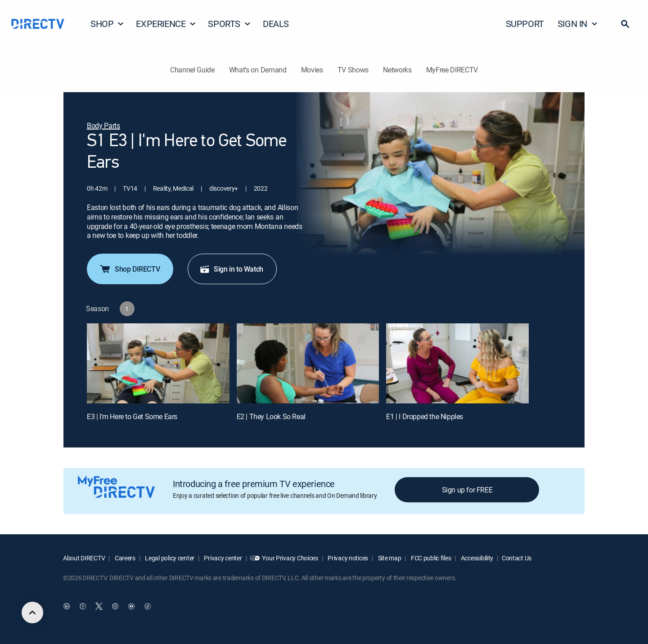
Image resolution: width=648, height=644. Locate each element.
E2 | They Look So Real (271, 416)
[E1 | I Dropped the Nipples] (457, 363)
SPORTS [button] (229, 24)
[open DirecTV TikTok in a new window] (148, 607)
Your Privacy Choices (290, 558)
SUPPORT (525, 24)
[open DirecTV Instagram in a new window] (115, 607)
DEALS (276, 24)
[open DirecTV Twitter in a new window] (99, 607)
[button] (625, 24)
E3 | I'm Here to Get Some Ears (132, 416)
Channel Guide (192, 70)
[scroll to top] (32, 613)
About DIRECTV (84, 558)
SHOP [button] (107, 24)
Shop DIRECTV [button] (129, 269)
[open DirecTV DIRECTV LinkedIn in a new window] (67, 607)
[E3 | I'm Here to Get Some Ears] (158, 363)
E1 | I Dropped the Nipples (425, 416)
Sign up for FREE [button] (467, 490)
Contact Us (517, 558)
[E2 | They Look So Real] (308, 363)
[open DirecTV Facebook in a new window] (83, 607)
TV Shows (353, 70)
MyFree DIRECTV (452, 70)
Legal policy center (169, 558)
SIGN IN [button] (578, 24)
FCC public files (430, 558)
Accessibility (476, 558)
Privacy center (223, 558)
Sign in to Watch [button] (231, 269)
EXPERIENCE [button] (166, 24)
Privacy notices (348, 558)
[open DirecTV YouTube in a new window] (131, 607)
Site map (389, 558)
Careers (124, 558)
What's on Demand (258, 70)
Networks (397, 70)
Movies (312, 70)
